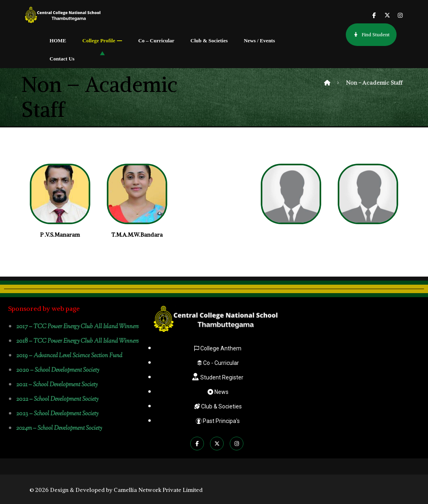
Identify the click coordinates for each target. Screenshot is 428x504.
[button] (374, 16)
